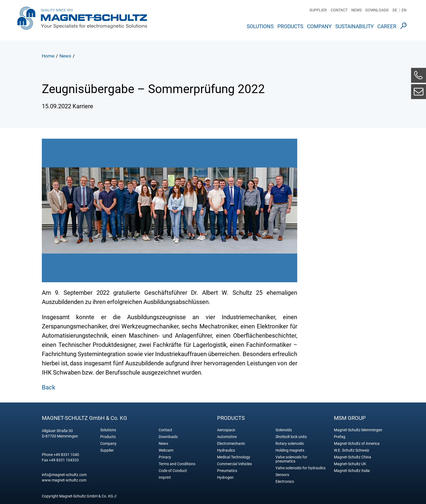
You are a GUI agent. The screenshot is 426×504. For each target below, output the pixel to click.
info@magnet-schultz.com (64, 475)
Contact (339, 10)
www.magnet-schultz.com (64, 480)
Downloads (377, 10)
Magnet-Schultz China (353, 457)
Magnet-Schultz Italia (352, 471)
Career (387, 26)
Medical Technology (234, 457)
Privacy (165, 457)
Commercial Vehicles (234, 464)
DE (395, 10)
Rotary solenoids (290, 444)
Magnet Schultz (82, 20)
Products (290, 26)
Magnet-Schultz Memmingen (358, 430)
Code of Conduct (173, 471)
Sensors (282, 475)
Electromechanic (231, 444)
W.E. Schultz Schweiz (352, 450)
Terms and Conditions (177, 464)
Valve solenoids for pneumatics (291, 459)
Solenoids (284, 430)
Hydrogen (225, 478)
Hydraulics (226, 450)
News (356, 10)
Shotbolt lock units (291, 437)
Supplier (318, 10)
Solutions (260, 26)
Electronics (285, 482)
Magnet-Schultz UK (350, 464)
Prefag (340, 437)
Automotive (227, 437)
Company (319, 26)
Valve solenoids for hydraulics (300, 468)
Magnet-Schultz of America (357, 444)
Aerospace (226, 430)
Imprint (165, 478)
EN (404, 10)
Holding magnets (290, 450)
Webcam (166, 450)
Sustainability (354, 26)
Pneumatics (227, 471)
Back (48, 387)
